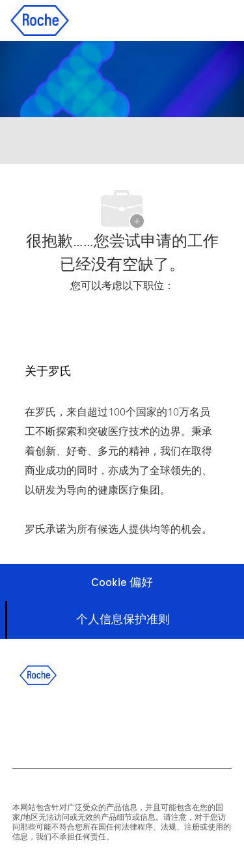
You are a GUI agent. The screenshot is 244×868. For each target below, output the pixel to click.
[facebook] (23, 723)
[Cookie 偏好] (122, 582)
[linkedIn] (58, 723)
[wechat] (163, 723)
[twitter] (93, 723)
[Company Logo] (40, 20)
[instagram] (128, 723)
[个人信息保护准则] (123, 620)
